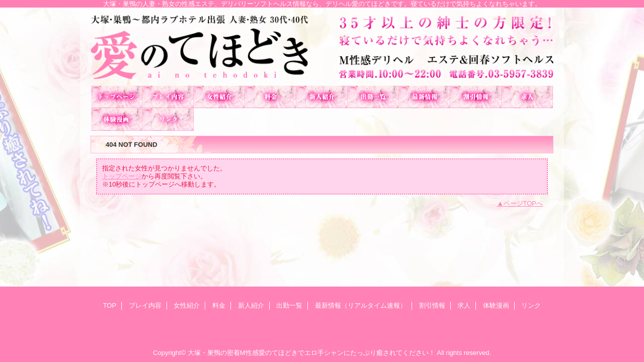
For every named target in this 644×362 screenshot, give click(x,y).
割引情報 (476, 97)
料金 (271, 97)
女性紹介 (219, 97)
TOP (117, 97)
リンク (168, 119)
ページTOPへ (524, 203)
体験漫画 (117, 119)
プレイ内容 (168, 97)
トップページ (122, 176)
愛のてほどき (322, 47)
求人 (527, 97)
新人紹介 (322, 97)
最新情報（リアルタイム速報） (425, 97)
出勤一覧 (373, 97)
